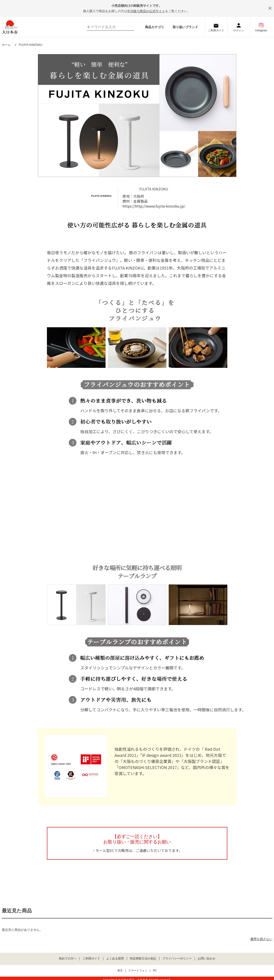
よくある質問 (115, 959)
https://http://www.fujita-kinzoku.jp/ (154, 206)
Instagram (261, 30)
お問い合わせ (207, 959)
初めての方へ (68, 959)
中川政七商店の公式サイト (146, 11)
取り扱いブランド (185, 27)
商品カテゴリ (154, 27)
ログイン (239, 30)
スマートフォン (138, 971)
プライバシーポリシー (177, 959)
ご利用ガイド (216, 30)
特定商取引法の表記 (143, 959)
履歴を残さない (261, 939)
